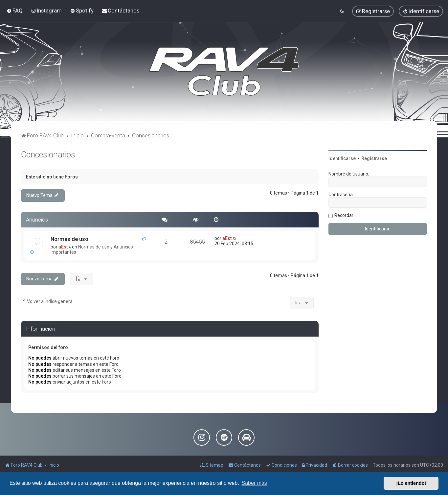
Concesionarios (48, 155)
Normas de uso (69, 239)
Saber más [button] (254, 483)
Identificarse (342, 158)
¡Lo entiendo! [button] (411, 483)
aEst (63, 247)
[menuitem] (15, 11)
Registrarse (374, 158)
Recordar (344, 215)
